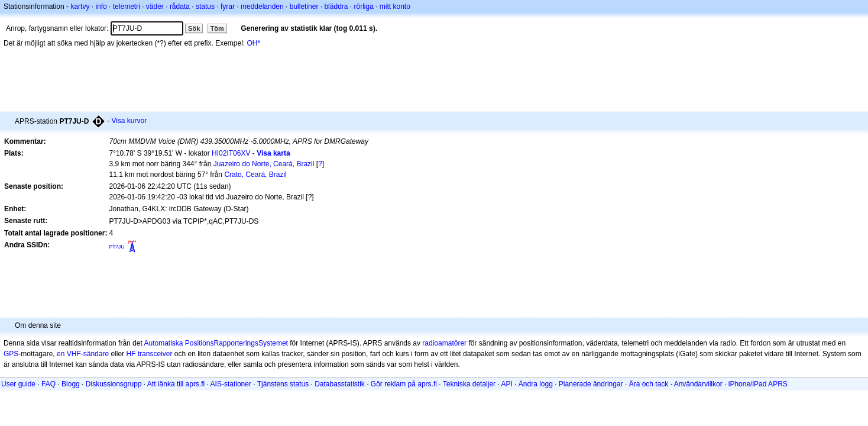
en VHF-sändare (83, 354)
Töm (217, 28)
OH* (254, 43)
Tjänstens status (283, 384)
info (101, 7)
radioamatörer (444, 343)
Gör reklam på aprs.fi (404, 384)
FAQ (48, 384)
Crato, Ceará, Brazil (255, 175)
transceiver (155, 354)
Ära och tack (649, 384)
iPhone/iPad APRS (758, 384)
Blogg (71, 384)
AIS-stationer (231, 384)
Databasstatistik (340, 384)
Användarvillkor (698, 384)
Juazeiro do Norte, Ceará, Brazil (264, 164)
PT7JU (116, 247)
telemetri (127, 7)
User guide (18, 384)
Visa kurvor (129, 121)
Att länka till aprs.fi (176, 384)
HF (131, 354)
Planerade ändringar (591, 384)
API (506, 384)
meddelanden (262, 7)
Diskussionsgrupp (114, 384)
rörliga (363, 7)
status (205, 7)
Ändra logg (536, 384)
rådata (180, 7)
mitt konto (395, 7)
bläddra (336, 7)
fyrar (228, 7)
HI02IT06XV (231, 153)
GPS (11, 354)
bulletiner (304, 7)
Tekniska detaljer (469, 384)
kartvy (80, 7)
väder (155, 7)
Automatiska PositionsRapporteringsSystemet (216, 343)
